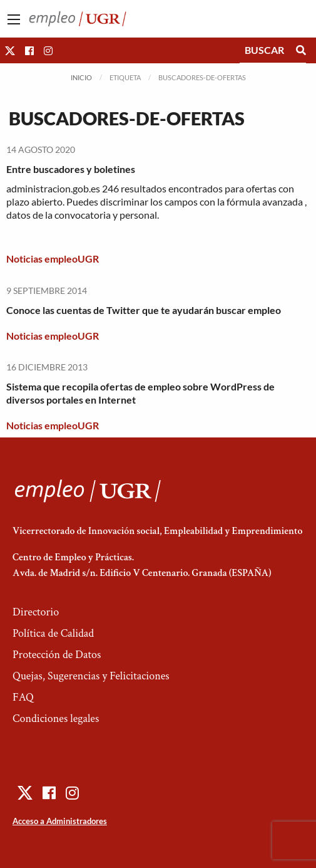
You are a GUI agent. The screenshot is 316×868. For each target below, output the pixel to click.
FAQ (23, 697)
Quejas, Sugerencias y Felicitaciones (91, 676)
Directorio (36, 612)
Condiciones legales (56, 719)
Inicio (81, 77)
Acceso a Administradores (60, 821)
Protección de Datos (57, 655)
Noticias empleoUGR (53, 259)
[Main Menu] (14, 19)
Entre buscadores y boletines (71, 169)
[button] (10, 50)
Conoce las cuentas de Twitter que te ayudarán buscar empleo (144, 310)
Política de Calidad (53, 633)
